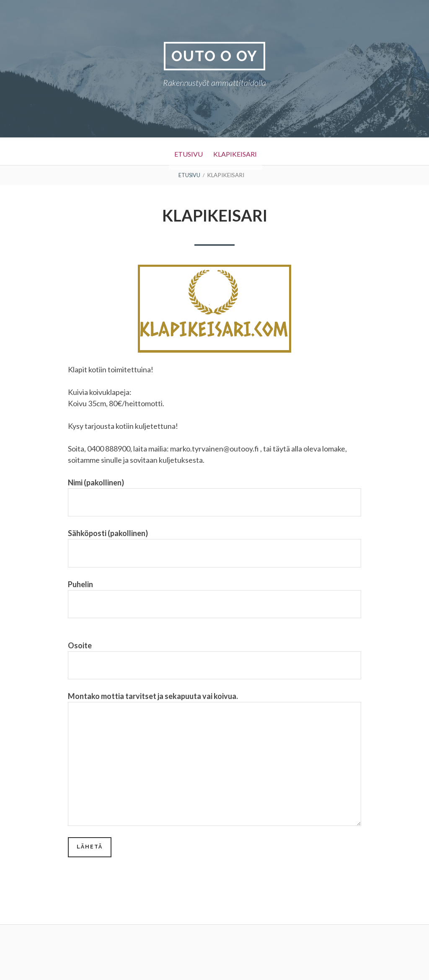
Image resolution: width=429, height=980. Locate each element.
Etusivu (182, 152)
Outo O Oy (214, 56)
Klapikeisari (240, 152)
